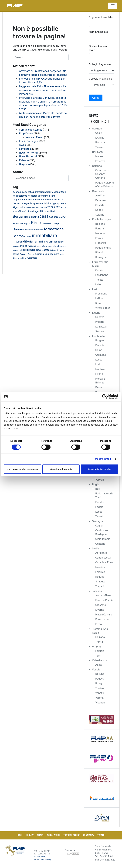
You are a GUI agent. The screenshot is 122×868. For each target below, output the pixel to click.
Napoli (99, 210)
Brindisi (100, 502)
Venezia (100, 693)
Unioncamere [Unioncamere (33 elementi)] (52, 254)
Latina (99, 298)
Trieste (99, 280)
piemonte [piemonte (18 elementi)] (17, 250)
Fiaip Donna (26, 134)
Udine (99, 285)
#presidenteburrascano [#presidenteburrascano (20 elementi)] (36, 207)
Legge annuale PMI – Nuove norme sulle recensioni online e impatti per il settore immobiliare (42, 90)
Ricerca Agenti (53, 835)
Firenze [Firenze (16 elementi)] (40, 230)
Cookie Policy (40, 857)
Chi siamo (30, 835)
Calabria (97, 166)
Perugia (100, 651)
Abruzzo (97, 129)
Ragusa (100, 577)
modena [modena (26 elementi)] (32, 246)
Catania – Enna (104, 562)
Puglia (96, 484)
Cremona (101, 355)
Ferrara (100, 229)
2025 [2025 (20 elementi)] (15, 211)
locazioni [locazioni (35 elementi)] (59, 242)
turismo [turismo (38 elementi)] (39, 254)
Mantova (100, 369)
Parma (99, 238)
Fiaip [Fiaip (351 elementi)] (36, 223)
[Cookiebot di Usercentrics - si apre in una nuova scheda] (104, 397)
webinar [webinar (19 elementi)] (23, 258)
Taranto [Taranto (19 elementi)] (60, 250)
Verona (99, 698)
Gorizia (99, 270)
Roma (99, 303)
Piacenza (101, 243)
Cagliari (100, 526)
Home (20, 835)
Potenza (100, 161)
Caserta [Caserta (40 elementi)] (54, 217)
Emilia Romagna (29, 141)
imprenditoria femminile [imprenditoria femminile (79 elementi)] (30, 241)
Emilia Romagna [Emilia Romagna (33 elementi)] (22, 224)
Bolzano (100, 637)
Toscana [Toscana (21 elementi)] (23, 254)
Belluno (100, 674)
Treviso (100, 688)
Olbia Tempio (103, 539)
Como (99, 350)
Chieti (99, 133)
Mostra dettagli (104, 459)
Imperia (100, 322)
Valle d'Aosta (100, 660)
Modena (100, 233)
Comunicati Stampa (31, 130)
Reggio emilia (103, 248)
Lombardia (25, 149)
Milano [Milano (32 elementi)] (24, 246)
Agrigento (101, 553)
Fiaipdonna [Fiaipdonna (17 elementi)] (46, 224)
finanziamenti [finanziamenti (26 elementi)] (30, 230)
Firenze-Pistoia (104, 600)
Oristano (100, 544)
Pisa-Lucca (102, 619)
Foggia (99, 507)
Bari (98, 489)
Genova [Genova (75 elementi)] (18, 236)
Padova (100, 679)
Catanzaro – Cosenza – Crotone (102, 174)
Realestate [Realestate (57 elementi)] (28, 250)
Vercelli (100, 480)
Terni (98, 656)
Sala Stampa (88, 835)
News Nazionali (28, 156)
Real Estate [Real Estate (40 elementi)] (43, 250)
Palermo (24, 160)
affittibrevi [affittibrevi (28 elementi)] (29, 211)
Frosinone (101, 294)
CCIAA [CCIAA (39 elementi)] (63, 217)
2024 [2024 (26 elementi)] (63, 207)
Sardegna (98, 521)
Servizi (40, 835)
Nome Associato (98, 32)
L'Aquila (100, 138)
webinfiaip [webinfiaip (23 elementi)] (32, 258)
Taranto (100, 517)
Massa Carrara (104, 615)
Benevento (102, 200)
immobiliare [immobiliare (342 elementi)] (44, 235)
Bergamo (24, 164)
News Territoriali (29, 153)
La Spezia (101, 327)
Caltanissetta (103, 558)
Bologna (100, 224)
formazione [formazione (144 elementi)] (54, 229)
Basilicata (98, 152)
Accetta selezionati (61, 469)
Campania (98, 191)
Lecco (99, 360)
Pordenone (102, 275)
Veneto (96, 670)
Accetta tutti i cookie (100, 469)
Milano (99, 374)
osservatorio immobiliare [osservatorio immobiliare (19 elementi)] (47, 246)
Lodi (98, 364)
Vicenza (100, 703)
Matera (99, 156)
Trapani (100, 586)
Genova (100, 317)
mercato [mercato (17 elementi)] (16, 246)
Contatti (101, 835)
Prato (98, 624)
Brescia (100, 345)
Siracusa (100, 582)
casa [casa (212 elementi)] (44, 216)
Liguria (96, 313)
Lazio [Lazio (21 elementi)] (51, 242)
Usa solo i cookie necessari (22, 469)
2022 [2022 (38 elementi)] (50, 207)
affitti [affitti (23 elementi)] (20, 211)
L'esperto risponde (71, 835)
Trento (99, 642)
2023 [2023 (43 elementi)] (57, 207)
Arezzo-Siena (103, 595)
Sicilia (22, 145)
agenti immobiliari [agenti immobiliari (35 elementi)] (45, 211)
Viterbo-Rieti (103, 308)
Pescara (100, 142)
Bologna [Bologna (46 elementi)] (34, 217)
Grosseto (101, 605)
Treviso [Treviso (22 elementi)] (31, 254)
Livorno (100, 610)
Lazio (95, 289)
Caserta (100, 205)
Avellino (100, 196)
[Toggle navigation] (113, 6)
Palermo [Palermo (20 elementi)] (62, 246)
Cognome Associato (101, 17)
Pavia (98, 387)
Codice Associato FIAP (99, 48)
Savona (100, 331)
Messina (100, 567)
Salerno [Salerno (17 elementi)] (53, 250)
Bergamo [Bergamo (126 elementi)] (20, 216)
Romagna (101, 257)
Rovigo (99, 683)
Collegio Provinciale (100, 79)
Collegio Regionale (100, 64)
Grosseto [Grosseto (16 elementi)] (28, 237)
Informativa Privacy (43, 860)
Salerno (100, 215)
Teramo (100, 147)
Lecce (99, 512)
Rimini (99, 252)
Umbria (96, 647)
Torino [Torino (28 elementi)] (16, 254)
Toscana (97, 591)
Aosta (99, 665)
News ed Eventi (34, 137)
